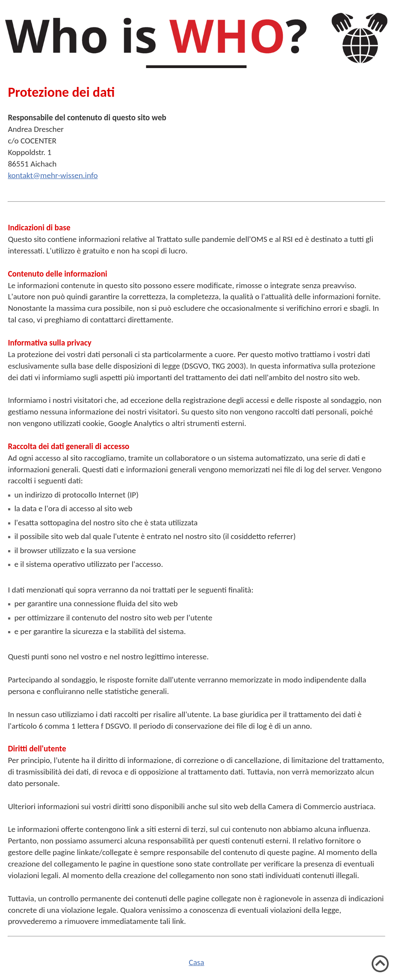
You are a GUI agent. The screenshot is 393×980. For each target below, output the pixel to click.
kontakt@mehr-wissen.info (53, 175)
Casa (196, 962)
